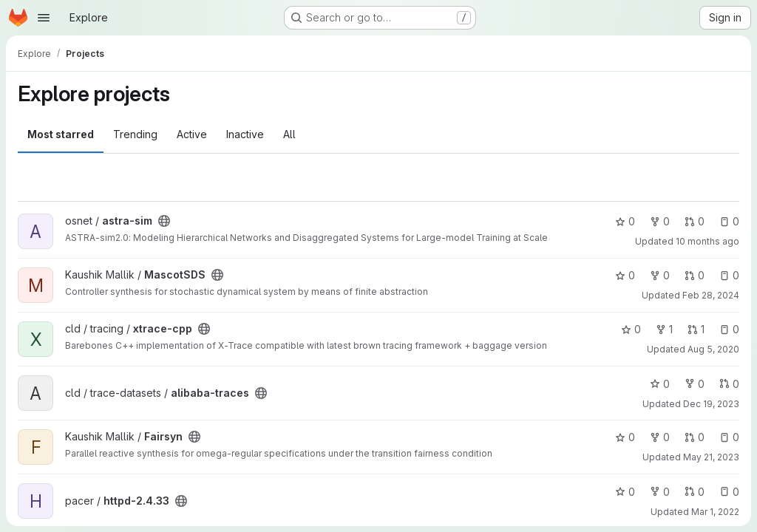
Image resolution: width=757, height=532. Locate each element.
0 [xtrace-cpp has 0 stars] (631, 329)
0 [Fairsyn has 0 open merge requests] (695, 437)
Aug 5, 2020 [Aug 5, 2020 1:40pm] (713, 349)
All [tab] (289, 134)
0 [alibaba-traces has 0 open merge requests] (729, 384)
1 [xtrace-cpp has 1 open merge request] (696, 329)
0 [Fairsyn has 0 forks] (660, 437)
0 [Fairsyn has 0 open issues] (729, 437)
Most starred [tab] (61, 134)
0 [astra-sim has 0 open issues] (729, 221)
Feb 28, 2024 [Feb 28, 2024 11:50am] (711, 295)
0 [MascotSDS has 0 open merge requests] (695, 275)
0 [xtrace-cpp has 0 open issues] (729, 329)
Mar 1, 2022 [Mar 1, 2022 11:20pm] (715, 512)
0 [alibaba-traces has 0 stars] (660, 384)
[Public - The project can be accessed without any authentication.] (164, 221)
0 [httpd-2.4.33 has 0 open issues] (729, 492)
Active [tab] (192, 134)
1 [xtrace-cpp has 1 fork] (664, 329)
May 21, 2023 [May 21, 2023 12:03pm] (711, 457)
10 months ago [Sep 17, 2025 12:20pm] (707, 241)
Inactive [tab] (245, 134)
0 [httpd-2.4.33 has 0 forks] (660, 492)
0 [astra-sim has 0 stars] (625, 221)
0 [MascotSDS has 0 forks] (660, 275)
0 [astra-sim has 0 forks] (660, 221)
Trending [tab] (135, 134)
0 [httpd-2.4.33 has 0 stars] (625, 492)
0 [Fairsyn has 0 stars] (625, 437)
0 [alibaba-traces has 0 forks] (695, 384)
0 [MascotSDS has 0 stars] (625, 275)
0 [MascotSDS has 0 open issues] (729, 275)
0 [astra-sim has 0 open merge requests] (695, 221)
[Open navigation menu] (44, 18)
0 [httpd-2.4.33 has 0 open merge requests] (695, 492)
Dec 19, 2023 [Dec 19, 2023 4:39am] (711, 404)
